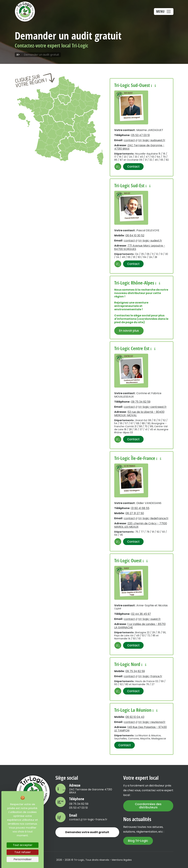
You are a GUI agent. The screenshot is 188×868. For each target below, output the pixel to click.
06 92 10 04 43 (135, 717)
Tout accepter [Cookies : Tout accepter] (23, 845)
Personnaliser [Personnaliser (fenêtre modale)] (23, 859)
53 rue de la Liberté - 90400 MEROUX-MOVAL (139, 414)
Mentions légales (122, 860)
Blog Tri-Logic (138, 841)
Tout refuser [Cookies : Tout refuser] (23, 852)
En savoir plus (129, 331)
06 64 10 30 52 (135, 235)
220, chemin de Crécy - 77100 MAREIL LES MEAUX (141, 525)
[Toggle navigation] (164, 12)
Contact (133, 167)
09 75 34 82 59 (141, 402)
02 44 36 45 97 (141, 614)
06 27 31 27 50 (135, 513)
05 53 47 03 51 (141, 135)
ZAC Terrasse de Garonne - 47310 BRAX (139, 147)
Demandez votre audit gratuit (87, 832)
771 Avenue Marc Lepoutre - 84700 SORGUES (140, 247)
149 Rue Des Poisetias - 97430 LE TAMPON (141, 729)
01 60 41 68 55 (140, 508)
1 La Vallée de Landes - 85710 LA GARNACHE (140, 626)
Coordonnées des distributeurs (148, 806)
